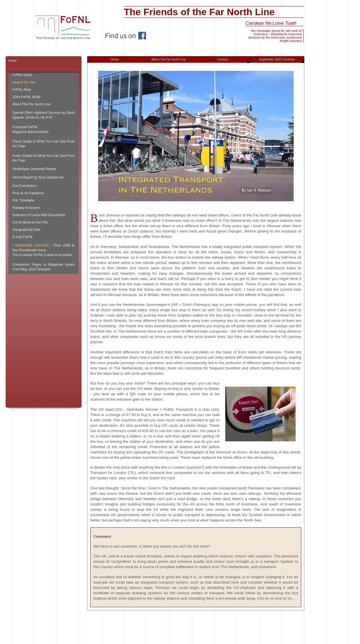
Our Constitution (25, 186)
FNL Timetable (23, 200)
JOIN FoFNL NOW (26, 97)
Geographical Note (26, 230)
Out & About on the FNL (30, 222)
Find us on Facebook (28, 193)
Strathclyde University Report (34, 169)
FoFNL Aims (22, 90)
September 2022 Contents (281, 60)
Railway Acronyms (26, 208)
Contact (234, 60)
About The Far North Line (169, 59)
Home (114, 59)
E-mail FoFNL (23, 237)
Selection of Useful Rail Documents (39, 215)
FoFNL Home (22, 75)
